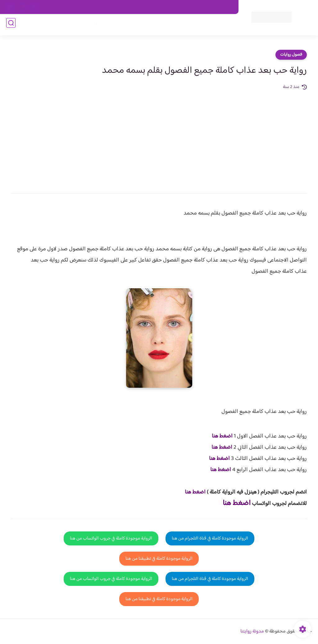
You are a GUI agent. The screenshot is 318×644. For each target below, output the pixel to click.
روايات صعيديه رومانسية (101, 25)
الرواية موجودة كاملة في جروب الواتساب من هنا (111, 538)
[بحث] (11, 25)
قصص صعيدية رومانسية (48, 25)
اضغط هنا (222, 436)
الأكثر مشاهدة (143, 25)
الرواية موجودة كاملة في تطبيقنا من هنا (159, 559)
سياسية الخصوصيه (107, 7)
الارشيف (77, 7)
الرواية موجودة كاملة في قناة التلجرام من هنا (210, 538)
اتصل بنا (225, 7)
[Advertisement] (159, 137)
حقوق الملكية (199, 7)
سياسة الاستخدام (144, 7)
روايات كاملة (173, 25)
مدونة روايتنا (252, 631)
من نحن (173, 7)
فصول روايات (291, 55)
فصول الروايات (204, 25)
